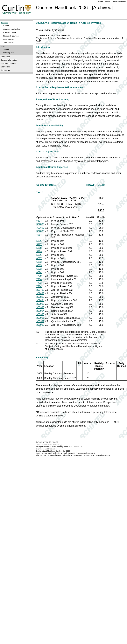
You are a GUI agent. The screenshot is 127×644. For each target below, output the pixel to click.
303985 (40, 314)
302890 (40, 224)
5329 (39, 251)
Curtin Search (104, 2)
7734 (39, 286)
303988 (40, 325)
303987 (40, 321)
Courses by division (11, 29)
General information (9, 60)
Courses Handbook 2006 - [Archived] (74, 7)
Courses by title (10, 32)
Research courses (11, 36)
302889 (40, 297)
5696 (39, 255)
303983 (40, 307)
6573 (39, 269)
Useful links (5, 67)
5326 (39, 241)
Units (3, 47)
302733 (40, 290)
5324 (39, 221)
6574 (39, 272)
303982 (40, 304)
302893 (40, 231)
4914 (39, 235)
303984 (40, 311)
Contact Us (77, 447)
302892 (40, 228)
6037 (39, 258)
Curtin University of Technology (49, 445)
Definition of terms (8, 63)
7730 (39, 279)
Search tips (5, 57)
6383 (39, 262)
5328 (39, 248)
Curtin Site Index (119, 2)
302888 (40, 293)
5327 (39, 244)
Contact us (5, 70)
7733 (39, 283)
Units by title (8, 53)
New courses (9, 39)
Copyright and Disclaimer (47, 449)
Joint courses (9, 42)
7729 (39, 276)
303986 (40, 318)
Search (6, 26)
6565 (39, 265)
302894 (40, 300)
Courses (4, 23)
